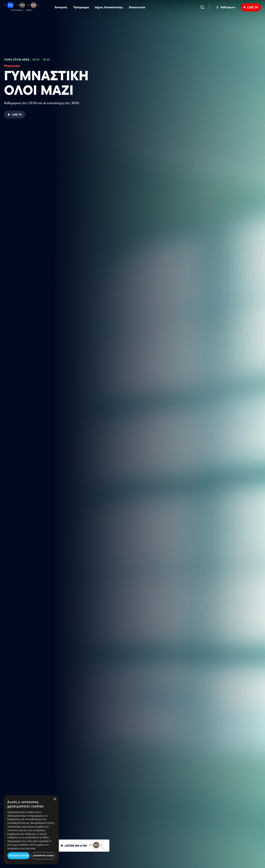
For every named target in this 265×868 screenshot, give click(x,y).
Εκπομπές (61, 7)
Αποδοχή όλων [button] (19, 856)
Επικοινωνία (137, 7)
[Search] (202, 7)
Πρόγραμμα (81, 7)
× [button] (55, 799)
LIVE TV (253, 7)
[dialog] (31, 830)
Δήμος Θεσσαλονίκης (109, 7)
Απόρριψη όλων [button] (43, 856)
